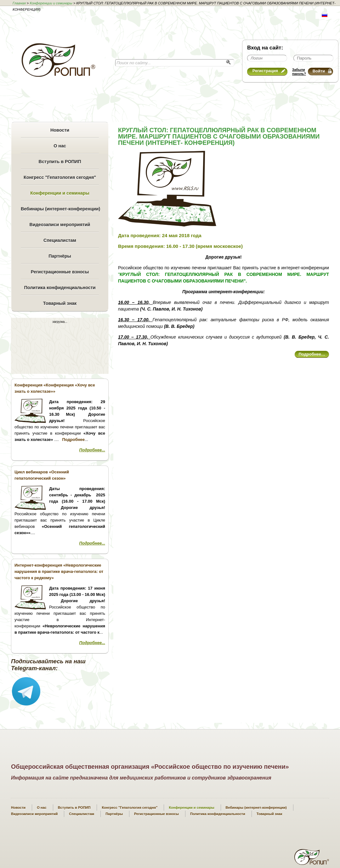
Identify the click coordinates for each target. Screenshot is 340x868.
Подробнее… (312, 354)
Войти (322, 71)
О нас (60, 146)
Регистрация (269, 71)
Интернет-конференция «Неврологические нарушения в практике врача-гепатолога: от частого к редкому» (59, 571)
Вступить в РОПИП (60, 162)
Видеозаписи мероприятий (60, 225)
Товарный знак (60, 303)
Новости (60, 130)
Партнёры (60, 256)
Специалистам (60, 240)
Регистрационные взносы (60, 272)
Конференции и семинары (51, 3)
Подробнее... (92, 450)
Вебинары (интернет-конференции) (60, 209)
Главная (19, 3)
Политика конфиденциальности (60, 288)
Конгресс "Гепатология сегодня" (60, 177)
